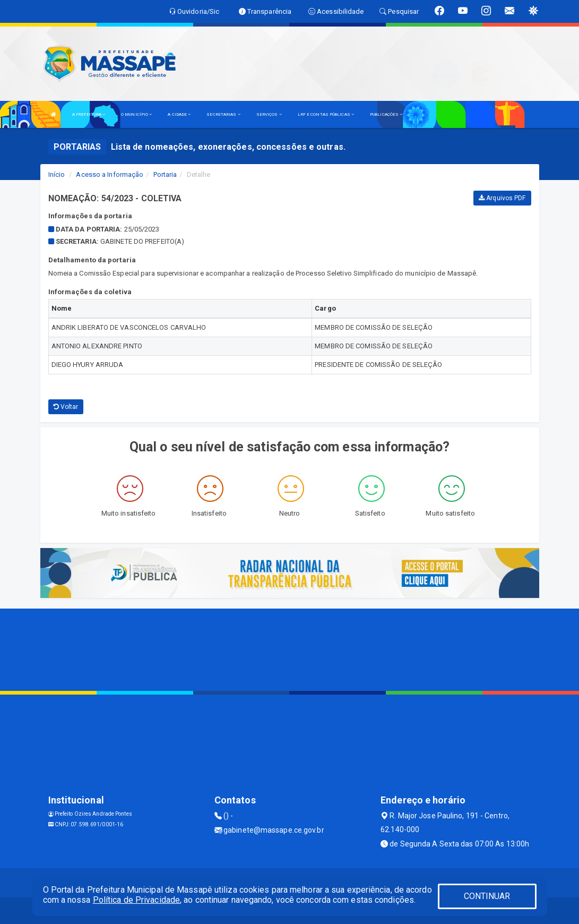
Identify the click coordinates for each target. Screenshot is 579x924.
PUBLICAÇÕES (386, 114)
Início (57, 174)
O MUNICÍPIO (136, 114)
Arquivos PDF (502, 198)
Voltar (66, 407)
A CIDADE (179, 114)
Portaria (165, 174)
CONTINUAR (487, 896)
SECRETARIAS (223, 114)
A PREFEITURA (89, 114)
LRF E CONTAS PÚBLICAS (326, 114)
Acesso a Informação (110, 174)
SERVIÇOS (269, 114)
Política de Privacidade (136, 900)
